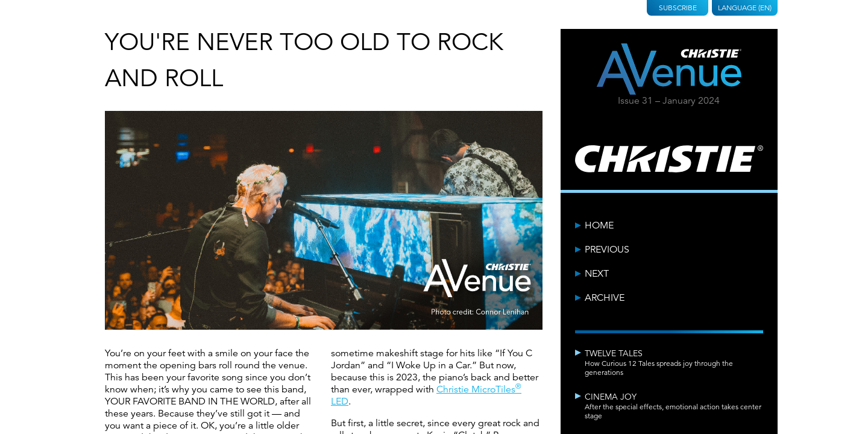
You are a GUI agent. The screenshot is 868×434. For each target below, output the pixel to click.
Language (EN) (745, 8)
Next (597, 274)
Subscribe (678, 8)
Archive (605, 298)
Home (599, 225)
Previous (607, 250)
